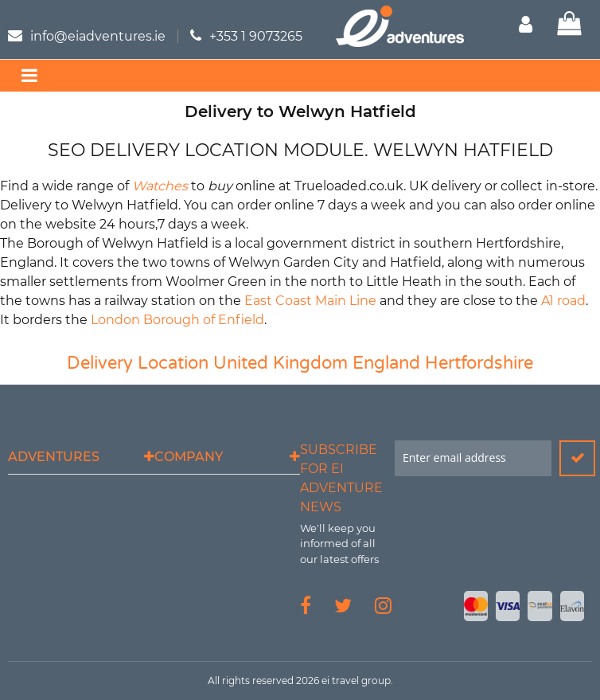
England (386, 363)
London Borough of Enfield (177, 320)
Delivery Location (138, 363)
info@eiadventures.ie (98, 36)
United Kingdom (281, 363)
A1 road (563, 301)
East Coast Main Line (310, 301)
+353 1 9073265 (256, 36)
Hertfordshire (479, 363)
